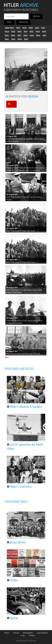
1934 (44, 32)
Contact (32, 635)
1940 (38, 36)
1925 (31, 28)
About (7, 633)
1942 (7, 39)
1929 (13, 32)
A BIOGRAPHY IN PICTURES (21, 10)
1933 (38, 32)
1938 (25, 36)
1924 (24, 28)
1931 (26, 32)
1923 (18, 28)
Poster (12, 580)
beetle (12, 618)
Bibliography (28, 633)
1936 (13, 36)
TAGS (9, 22)
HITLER (21, 5)
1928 (7, 32)
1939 (32, 36)
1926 (37, 28)
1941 (44, 36)
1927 (43, 28)
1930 (19, 32)
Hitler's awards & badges (24, 407)
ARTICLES (23, 22)
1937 (19, 36)
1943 (13, 39)
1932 (32, 32)
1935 (7, 36)
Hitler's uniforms (19, 487)
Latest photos (42, 633)
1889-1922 (9, 28)
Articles (16, 633)
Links (23, 635)
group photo (16, 542)
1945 (26, 39)
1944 (20, 39)
